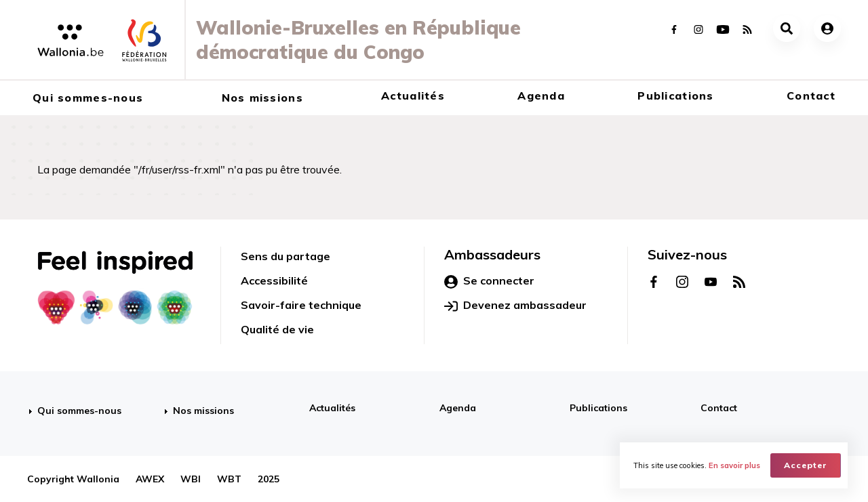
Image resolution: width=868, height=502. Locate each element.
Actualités (413, 96)
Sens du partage (285, 256)
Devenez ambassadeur (515, 306)
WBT (229, 479)
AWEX (150, 479)
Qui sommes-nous (88, 98)
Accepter (806, 465)
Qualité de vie (277, 329)
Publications (675, 96)
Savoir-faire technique (301, 305)
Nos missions (262, 98)
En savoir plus (734, 465)
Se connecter (489, 281)
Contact (811, 96)
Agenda (541, 96)
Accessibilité (274, 280)
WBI (191, 479)
